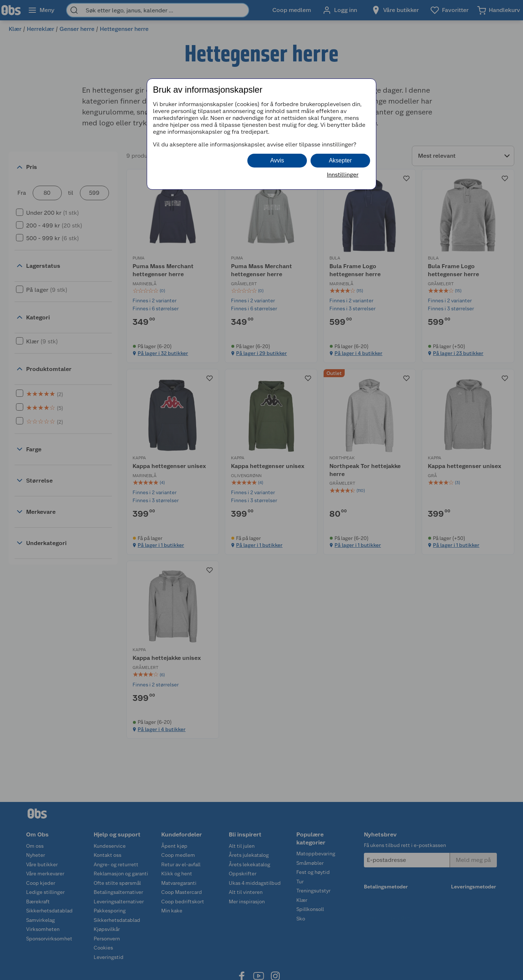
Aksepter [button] (340, 160)
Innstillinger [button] (343, 175)
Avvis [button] (277, 160)
